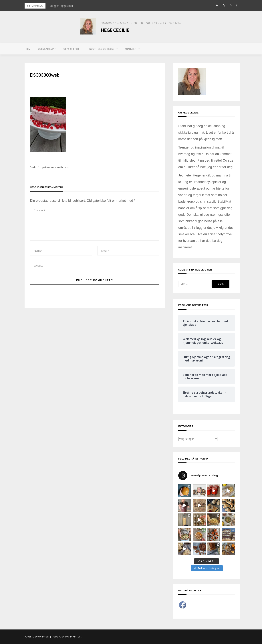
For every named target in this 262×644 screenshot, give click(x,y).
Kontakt (130, 49)
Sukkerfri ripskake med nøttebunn (50, 167)
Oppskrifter (71, 49)
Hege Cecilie (115, 30)
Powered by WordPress (37, 637)
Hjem (28, 49)
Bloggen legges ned (61, 6)
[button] (217, 5)
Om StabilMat (47, 49)
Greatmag (64, 637)
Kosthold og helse (102, 49)
